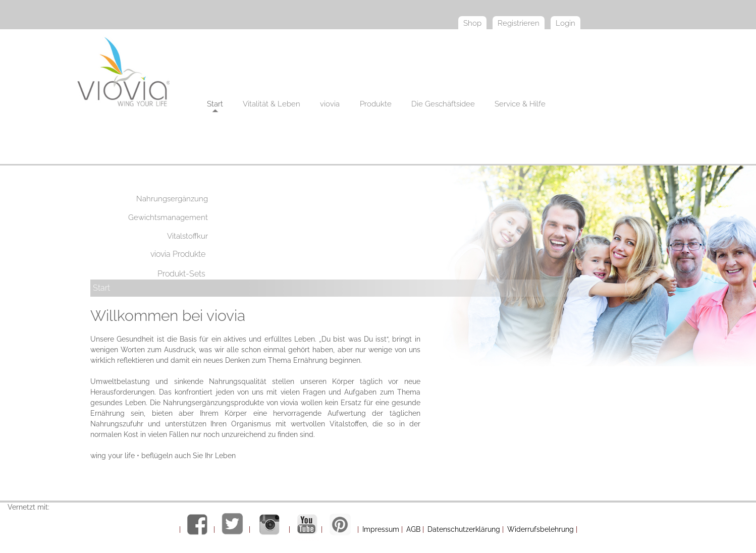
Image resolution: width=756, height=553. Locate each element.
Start (101, 288)
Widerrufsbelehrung (541, 529)
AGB (413, 529)
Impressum (381, 529)
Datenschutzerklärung (464, 529)
